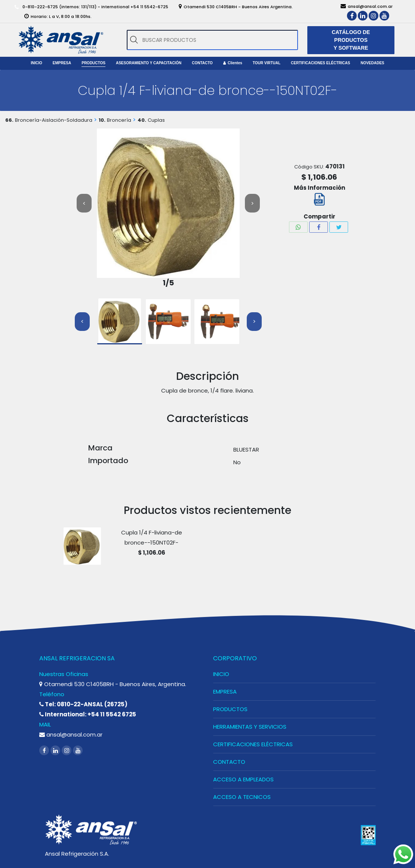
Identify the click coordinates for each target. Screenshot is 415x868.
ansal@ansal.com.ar (71, 734)
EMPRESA (225, 692)
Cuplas (156, 120)
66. (9, 120)
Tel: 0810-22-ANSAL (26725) (83, 704)
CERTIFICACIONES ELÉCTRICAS (253, 744)
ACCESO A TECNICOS (242, 797)
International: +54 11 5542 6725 (88, 714)
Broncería (119, 120)
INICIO (221, 674)
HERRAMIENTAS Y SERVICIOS (250, 727)
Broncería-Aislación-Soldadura (54, 120)
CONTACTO (229, 762)
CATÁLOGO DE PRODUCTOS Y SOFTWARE (351, 40)
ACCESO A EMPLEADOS (243, 779)
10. (102, 120)
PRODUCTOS (230, 709)
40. (142, 120)
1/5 (168, 283)
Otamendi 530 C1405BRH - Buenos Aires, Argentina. (113, 684)
